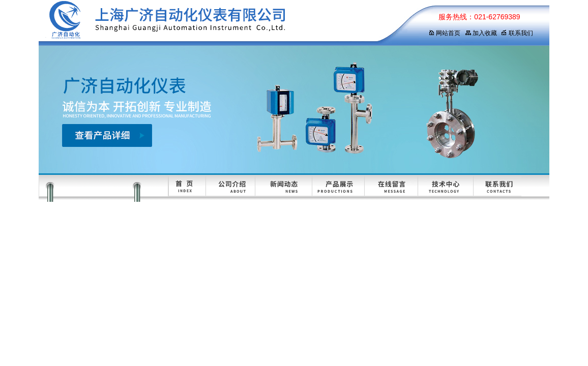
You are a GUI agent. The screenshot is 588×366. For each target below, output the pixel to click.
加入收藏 (481, 33)
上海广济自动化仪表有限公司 (224, 23)
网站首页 (444, 33)
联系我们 (517, 33)
